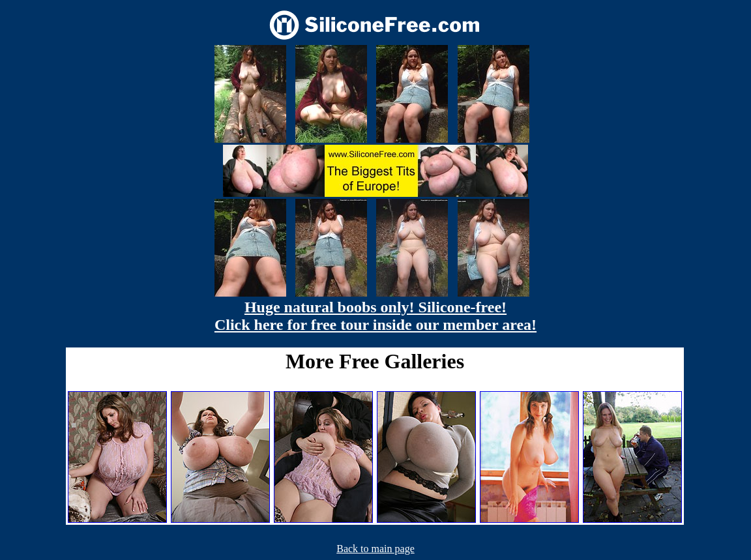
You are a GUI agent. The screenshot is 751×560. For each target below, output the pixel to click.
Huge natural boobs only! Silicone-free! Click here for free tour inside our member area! (375, 316)
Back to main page (375, 549)
